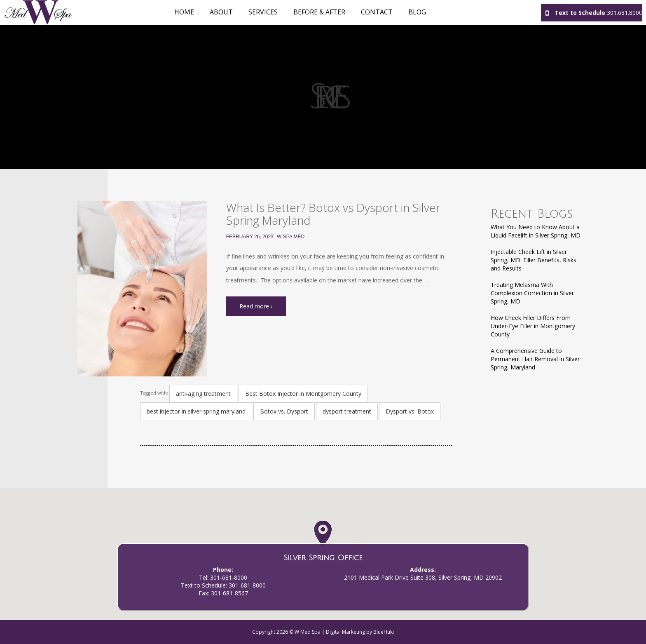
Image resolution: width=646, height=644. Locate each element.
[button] (323, 542)
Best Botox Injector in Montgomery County (303, 394)
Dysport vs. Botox (410, 411)
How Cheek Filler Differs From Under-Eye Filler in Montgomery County (533, 326)
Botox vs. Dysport (284, 411)
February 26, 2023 (250, 237)
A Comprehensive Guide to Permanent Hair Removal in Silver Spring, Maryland (535, 359)
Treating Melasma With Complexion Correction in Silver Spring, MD (532, 293)
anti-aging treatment (203, 394)
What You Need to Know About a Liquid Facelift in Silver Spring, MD (536, 231)
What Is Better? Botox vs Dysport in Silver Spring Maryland (333, 214)
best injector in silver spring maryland (196, 411)
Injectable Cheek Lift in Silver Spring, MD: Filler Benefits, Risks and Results (534, 260)
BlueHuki (384, 632)
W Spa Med (291, 237)
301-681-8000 (229, 577)
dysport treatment (347, 411)
